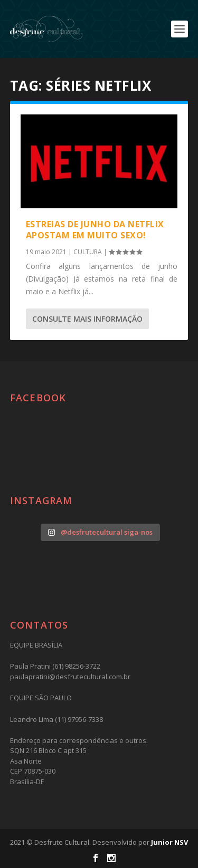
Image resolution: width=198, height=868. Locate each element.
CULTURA (88, 252)
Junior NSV (169, 842)
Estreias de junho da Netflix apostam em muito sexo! (95, 230)
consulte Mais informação (87, 319)
